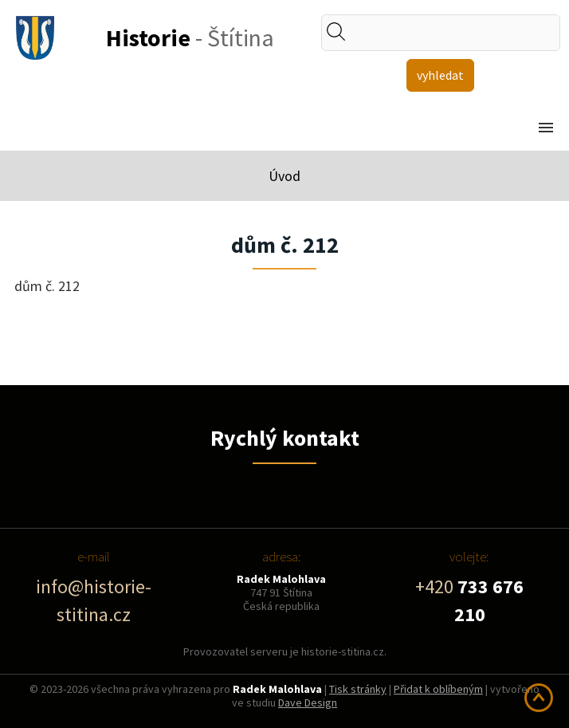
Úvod (284, 176)
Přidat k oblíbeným (438, 689)
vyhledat (440, 75)
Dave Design (308, 702)
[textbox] (453, 33)
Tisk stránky (358, 689)
